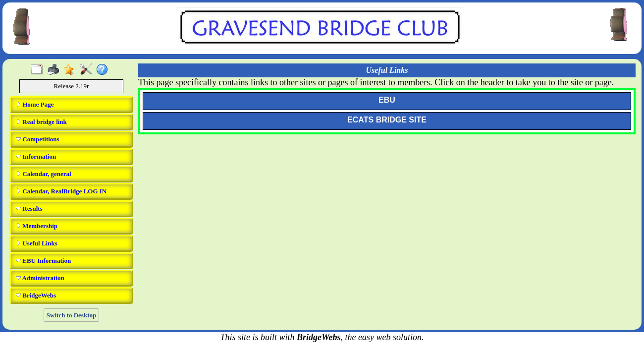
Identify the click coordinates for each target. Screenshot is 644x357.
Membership (37, 226)
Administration (40, 278)
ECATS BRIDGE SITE (387, 120)
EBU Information (43, 261)
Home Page (35, 104)
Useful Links (37, 243)
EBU (387, 100)
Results (29, 208)
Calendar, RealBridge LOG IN (61, 191)
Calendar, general (44, 174)
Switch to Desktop (71, 315)
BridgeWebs (36, 295)
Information (36, 156)
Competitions (38, 139)
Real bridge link (41, 122)
